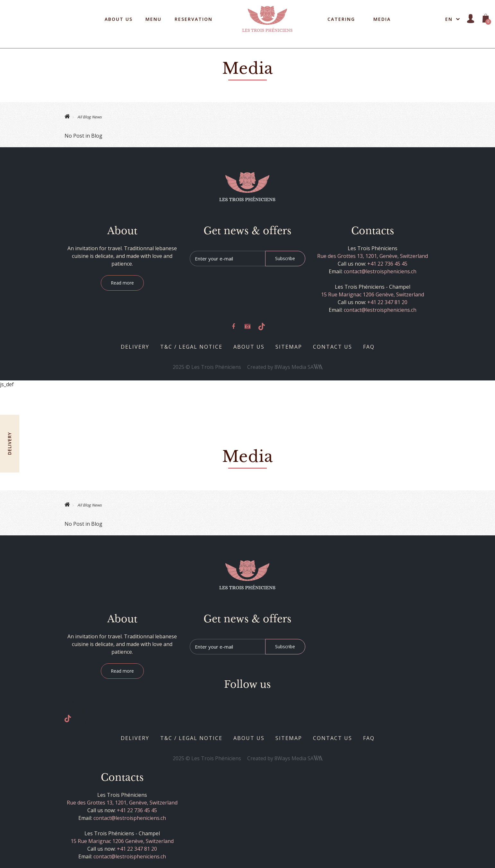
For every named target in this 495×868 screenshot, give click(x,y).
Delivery (135, 347)
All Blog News (89, 117)
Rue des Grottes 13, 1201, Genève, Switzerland (373, 256)
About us (249, 347)
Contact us (333, 347)
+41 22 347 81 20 (387, 302)
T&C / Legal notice (191, 347)
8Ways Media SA (299, 367)
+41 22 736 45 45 (387, 264)
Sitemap (289, 347)
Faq (369, 347)
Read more (122, 283)
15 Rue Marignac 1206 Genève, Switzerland (373, 294)
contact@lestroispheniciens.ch (380, 271)
